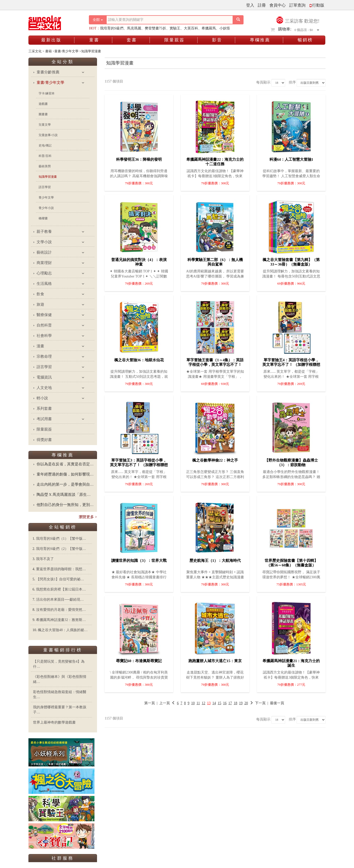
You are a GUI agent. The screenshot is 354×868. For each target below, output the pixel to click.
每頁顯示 (263, 82)
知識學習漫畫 (48, 177)
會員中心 (278, 5)
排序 (292, 82)
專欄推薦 (260, 40)
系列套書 (44, 408)
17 (230, 703)
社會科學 (44, 336)
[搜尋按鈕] (238, 20)
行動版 (317, 5)
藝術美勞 (45, 166)
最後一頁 (277, 703)
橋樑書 (43, 218)
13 (209, 703)
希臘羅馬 (209, 28)
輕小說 (42, 398)
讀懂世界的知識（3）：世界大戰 (139, 561)
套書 (132, 40)
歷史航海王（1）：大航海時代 (215, 561)
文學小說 (44, 242)
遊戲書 (43, 104)
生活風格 (44, 284)
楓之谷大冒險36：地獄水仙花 (139, 360)
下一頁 (258, 703)
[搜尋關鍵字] (170, 20)
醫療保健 (44, 315)
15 (219, 703)
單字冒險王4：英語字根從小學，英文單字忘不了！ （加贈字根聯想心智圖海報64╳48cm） (291, 365)
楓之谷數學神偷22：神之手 (215, 460)
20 (246, 703)
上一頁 (165, 703)
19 (241, 703)
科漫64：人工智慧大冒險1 (291, 159)
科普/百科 (45, 156)
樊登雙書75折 (155, 28)
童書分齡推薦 (48, 72)
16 (225, 703)
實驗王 (175, 28)
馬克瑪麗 (134, 28)
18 (235, 703)
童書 (94, 40)
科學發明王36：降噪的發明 (139, 159)
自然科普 (44, 325)
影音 (217, 40)
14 (214, 703)
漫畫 (40, 346)
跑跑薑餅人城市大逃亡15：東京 (215, 661)
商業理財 (44, 263)
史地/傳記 (45, 145)
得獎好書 (44, 440)
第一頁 (150, 703)
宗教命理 (44, 356)
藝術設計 (44, 252)
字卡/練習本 (47, 93)
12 (203, 703)
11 (198, 703)
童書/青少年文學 (50, 83)
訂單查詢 (297, 5)
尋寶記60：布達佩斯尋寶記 (139, 661)
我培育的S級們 (112, 28)
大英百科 (191, 28)
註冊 (262, 5)
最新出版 (51, 40)
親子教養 (44, 232)
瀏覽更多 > (88, 517)
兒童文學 (45, 125)
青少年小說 (46, 208)
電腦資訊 (44, 377)
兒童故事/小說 (48, 135)
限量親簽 (174, 40)
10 (193, 703)
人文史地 (44, 388)
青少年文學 (46, 198)
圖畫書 (43, 114)
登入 (250, 5)
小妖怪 (225, 28)
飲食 (40, 294)
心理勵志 (44, 273)
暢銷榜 (305, 40)
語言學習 (45, 187)
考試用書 (44, 419)
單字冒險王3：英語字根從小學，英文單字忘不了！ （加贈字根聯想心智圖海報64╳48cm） (139, 465)
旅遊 (40, 304)
